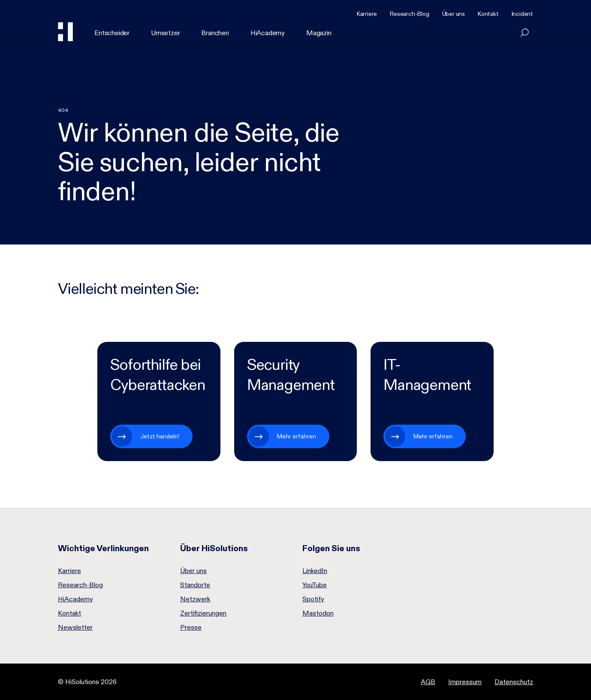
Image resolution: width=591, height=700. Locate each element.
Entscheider (112, 33)
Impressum (465, 682)
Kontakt (488, 14)
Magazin (319, 33)
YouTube (315, 585)
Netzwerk (195, 599)
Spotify (313, 599)
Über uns (454, 14)
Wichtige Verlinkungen (103, 548)
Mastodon (318, 613)
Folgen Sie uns (331, 548)
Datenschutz (514, 682)
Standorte (195, 585)
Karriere (367, 14)
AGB (428, 682)
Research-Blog (409, 14)
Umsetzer (165, 33)
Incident (522, 14)
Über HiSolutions (214, 548)
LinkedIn (315, 571)
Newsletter (75, 628)
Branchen (215, 33)
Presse (191, 628)
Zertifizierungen (203, 613)
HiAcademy (268, 33)
